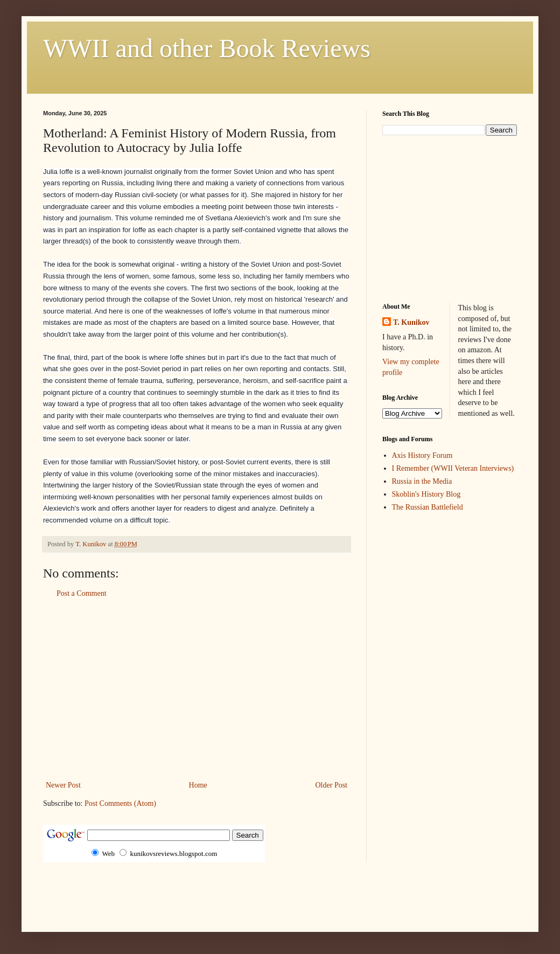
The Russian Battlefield (428, 507)
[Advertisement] (197, 690)
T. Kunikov (411, 322)
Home (198, 785)
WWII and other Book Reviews (207, 48)
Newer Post (63, 785)
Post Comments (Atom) (120, 803)
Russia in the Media (422, 481)
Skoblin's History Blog (426, 494)
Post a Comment (82, 593)
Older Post (332, 785)
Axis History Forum (422, 455)
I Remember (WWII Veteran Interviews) (453, 468)
